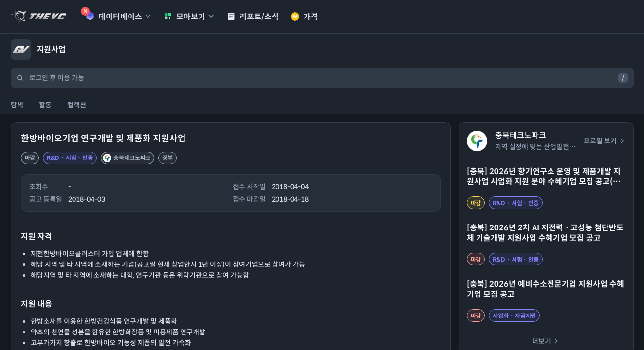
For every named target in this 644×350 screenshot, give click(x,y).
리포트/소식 (253, 17)
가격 (304, 17)
